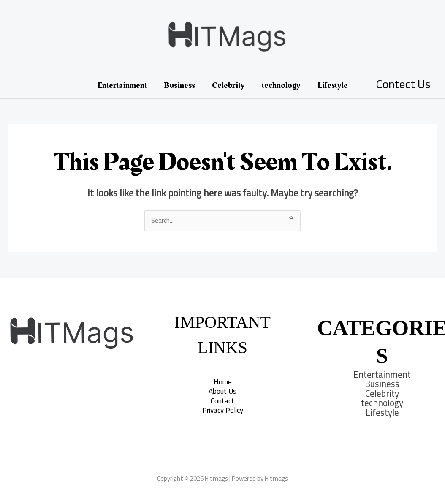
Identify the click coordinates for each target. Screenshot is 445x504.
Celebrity (228, 85)
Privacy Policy (223, 410)
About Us (222, 391)
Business (179, 85)
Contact (222, 401)
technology (281, 85)
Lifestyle (333, 85)
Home (223, 382)
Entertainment (122, 85)
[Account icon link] (403, 85)
